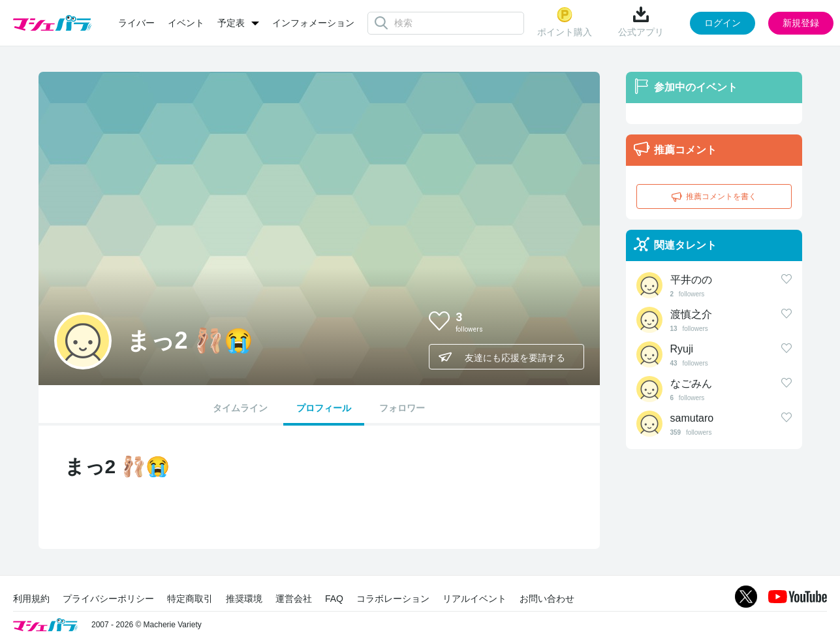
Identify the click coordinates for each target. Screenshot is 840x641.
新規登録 (801, 23)
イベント (186, 23)
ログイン (723, 23)
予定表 (231, 23)
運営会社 (294, 599)
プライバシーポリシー (108, 599)
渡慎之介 (691, 314)
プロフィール (324, 408)
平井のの (691, 280)
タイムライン (240, 408)
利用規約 (31, 599)
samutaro (692, 418)
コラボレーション (393, 599)
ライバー (136, 23)
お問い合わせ (547, 599)
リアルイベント (474, 599)
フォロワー (402, 408)
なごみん (691, 383)
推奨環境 (244, 599)
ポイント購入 (565, 22)
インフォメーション (313, 23)
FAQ (334, 599)
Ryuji (682, 349)
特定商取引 (190, 599)
